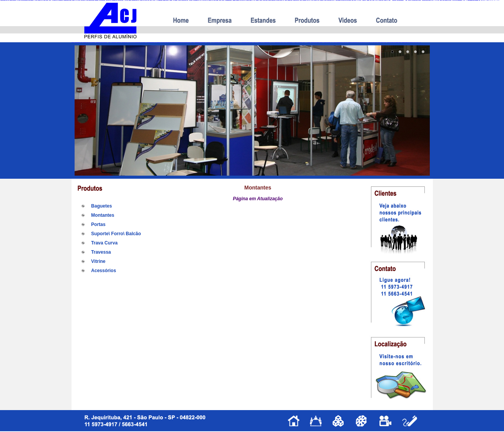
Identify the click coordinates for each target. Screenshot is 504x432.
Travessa (101, 252)
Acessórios (104, 271)
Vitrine (98, 261)
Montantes (103, 215)
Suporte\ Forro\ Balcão (116, 234)
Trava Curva (104, 243)
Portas (98, 224)
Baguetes (101, 206)
